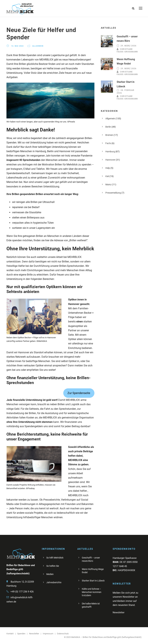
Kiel (107, 176)
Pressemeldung (113, 193)
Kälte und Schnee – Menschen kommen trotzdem (92, 592)
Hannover (110, 160)
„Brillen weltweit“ (78, 240)
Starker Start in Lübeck (93, 581)
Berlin (108, 127)
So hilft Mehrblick (55, 558)
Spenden (21, 634)
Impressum (48, 634)
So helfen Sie (53, 566)
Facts (108, 143)
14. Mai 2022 (17, 46)
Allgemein (38, 46)
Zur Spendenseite (79, 393)
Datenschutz (63, 634)
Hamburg (110, 152)
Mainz (108, 184)
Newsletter (34, 634)
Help (108, 168)
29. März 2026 (128, 46)
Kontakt (10, 634)
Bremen (109, 135)
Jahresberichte (54, 582)
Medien (50, 574)
